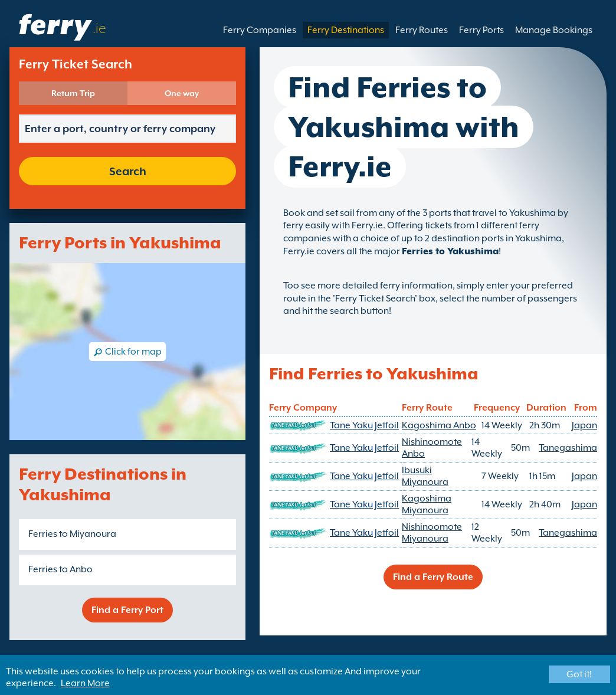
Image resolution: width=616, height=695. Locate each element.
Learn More (85, 683)
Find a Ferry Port (127, 610)
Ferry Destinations (346, 30)
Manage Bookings (554, 30)
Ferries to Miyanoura (72, 534)
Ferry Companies (260, 30)
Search (128, 171)
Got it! (579, 674)
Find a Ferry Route (433, 577)
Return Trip (73, 93)
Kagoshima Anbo (439, 425)
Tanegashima (568, 448)
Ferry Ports (481, 30)
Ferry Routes (422, 30)
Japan (584, 425)
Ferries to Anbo (60, 569)
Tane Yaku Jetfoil (364, 425)
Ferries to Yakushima (450, 251)
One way (182, 93)
